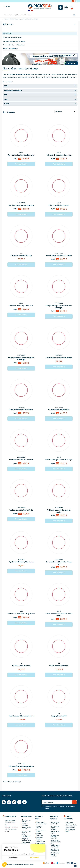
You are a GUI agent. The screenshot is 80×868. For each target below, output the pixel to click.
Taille (6, 99)
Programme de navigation (13, 90)
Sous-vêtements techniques (12, 37)
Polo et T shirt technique (10, 48)
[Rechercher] (40, 15)
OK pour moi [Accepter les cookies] (35, 858)
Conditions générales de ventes (21, 864)
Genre (6, 86)
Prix (6, 95)
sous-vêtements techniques (21, 74)
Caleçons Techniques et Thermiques (14, 45)
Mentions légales (7, 864)
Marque (7, 104)
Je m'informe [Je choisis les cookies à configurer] (13, 858)
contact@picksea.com (11, 827)
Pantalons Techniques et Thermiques (14, 41)
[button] (4, 864)
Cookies (32, 864)
